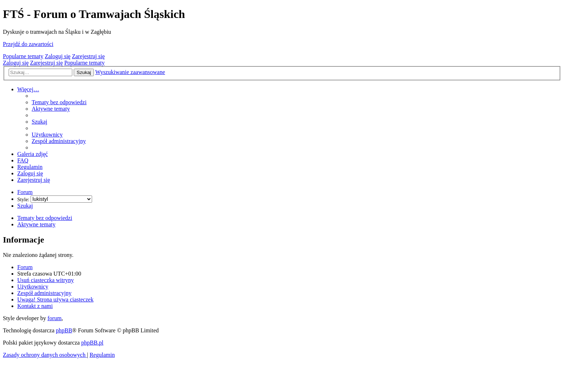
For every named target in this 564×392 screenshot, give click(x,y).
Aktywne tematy (36, 224)
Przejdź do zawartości (28, 44)
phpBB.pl (92, 343)
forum (54, 318)
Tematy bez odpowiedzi (45, 218)
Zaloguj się (58, 56)
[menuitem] (59, 102)
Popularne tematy (23, 56)
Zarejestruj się (88, 56)
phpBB (64, 330)
